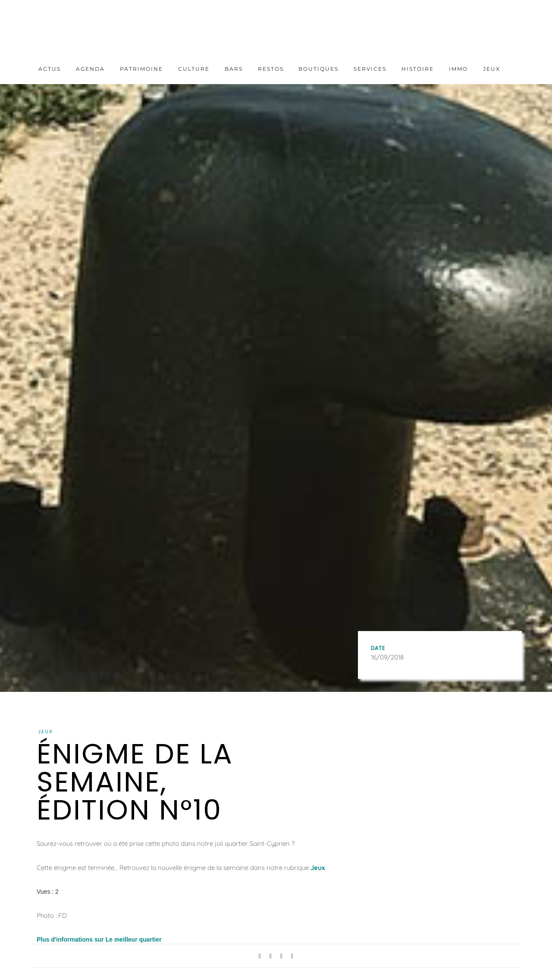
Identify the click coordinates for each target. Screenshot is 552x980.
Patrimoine (141, 69)
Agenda (90, 69)
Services (370, 69)
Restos (271, 69)
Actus (50, 69)
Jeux (492, 69)
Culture (194, 69)
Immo (458, 69)
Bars (234, 69)
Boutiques (318, 69)
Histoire (418, 69)
